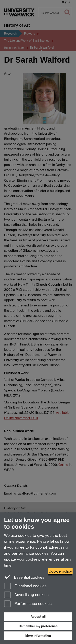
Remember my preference (38, 626)
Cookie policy (60, 571)
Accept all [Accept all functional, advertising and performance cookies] (38, 616)
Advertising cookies (26, 595)
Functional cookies (25, 586)
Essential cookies (24, 577)
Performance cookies (28, 604)
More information (38, 636)
